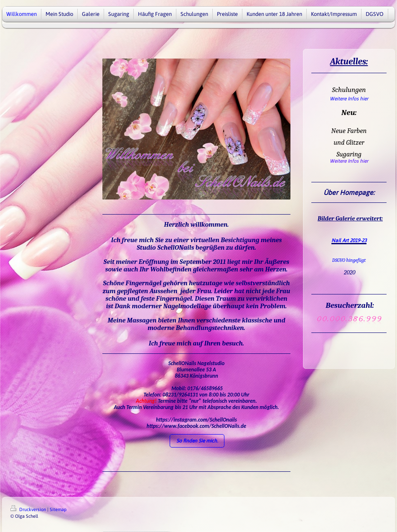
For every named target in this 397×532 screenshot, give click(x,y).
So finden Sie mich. (197, 441)
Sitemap (58, 509)
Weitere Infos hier (349, 99)
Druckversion (29, 509)
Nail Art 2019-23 (349, 240)
